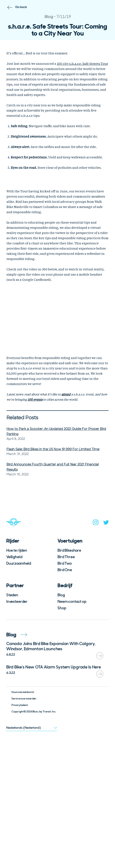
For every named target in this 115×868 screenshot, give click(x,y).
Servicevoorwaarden (24, 699)
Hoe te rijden (17, 550)
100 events (35, 400)
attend (66, 395)
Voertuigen (70, 541)
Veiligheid (14, 557)
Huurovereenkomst (23, 692)
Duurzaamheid (19, 563)
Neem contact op (72, 601)
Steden (12, 595)
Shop (62, 608)
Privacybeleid (20, 705)
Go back (21, 7)
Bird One (65, 570)
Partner (15, 585)
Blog (61, 595)
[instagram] (96, 523)
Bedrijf (65, 585)
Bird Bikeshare (69, 550)
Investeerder (17, 601)
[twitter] (106, 523)
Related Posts (22, 418)
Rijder (13, 541)
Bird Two (65, 563)
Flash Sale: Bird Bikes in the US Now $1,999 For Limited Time (53, 449)
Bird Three (66, 557)
